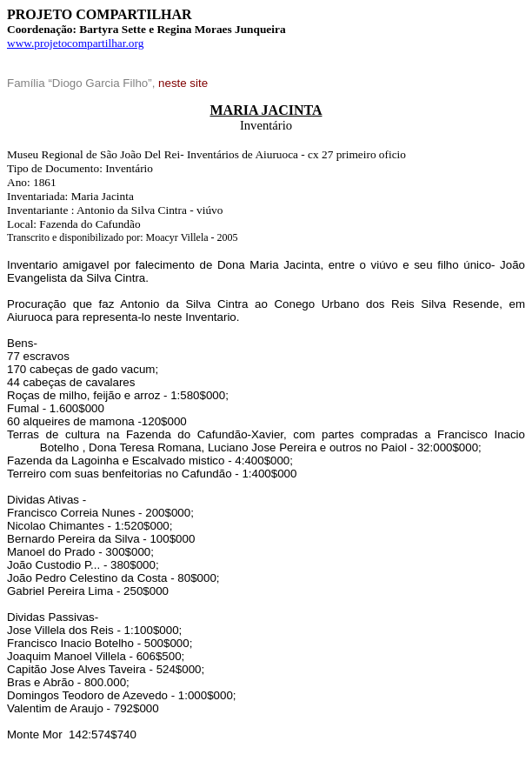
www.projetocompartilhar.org (75, 43)
